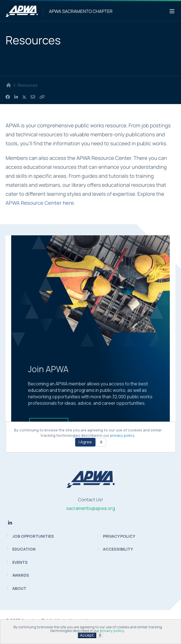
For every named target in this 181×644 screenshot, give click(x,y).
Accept (87, 635)
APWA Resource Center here (40, 203)
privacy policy (112, 631)
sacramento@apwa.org (91, 508)
